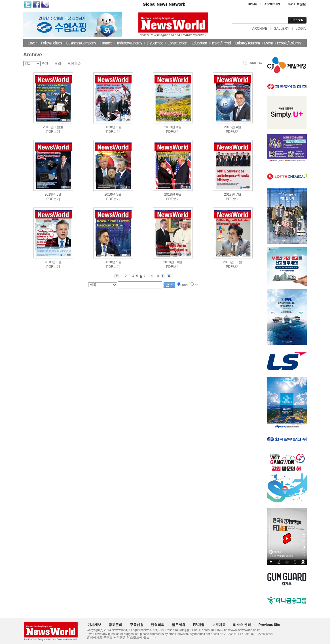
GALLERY (281, 29)
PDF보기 (53, 132)
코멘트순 (74, 64)
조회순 (60, 64)
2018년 (48, 127)
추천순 (46, 64)
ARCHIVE (260, 29)
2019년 (50, 194)
